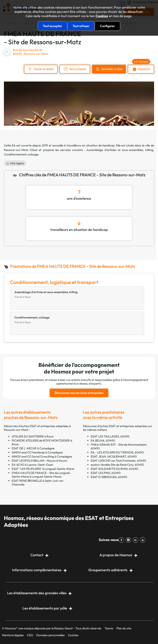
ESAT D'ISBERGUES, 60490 (109, 476)
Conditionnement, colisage (21, 154)
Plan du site (124, 628)
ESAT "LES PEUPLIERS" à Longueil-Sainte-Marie (43, 468)
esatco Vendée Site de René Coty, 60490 (117, 464)
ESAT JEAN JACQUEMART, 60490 (114, 456)
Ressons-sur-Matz (16, 149)
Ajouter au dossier (40, 68)
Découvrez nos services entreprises (79, 392)
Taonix (109, 628)
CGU (30, 634)
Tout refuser (81, 26)
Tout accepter (53, 26)
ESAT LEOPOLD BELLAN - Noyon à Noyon (39, 460)
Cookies (102, 16)
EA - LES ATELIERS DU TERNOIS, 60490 (117, 452)
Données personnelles (51, 634)
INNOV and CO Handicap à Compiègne (37, 452)
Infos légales (17, 163)
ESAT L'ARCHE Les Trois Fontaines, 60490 (118, 460)
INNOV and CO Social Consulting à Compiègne (42, 456)
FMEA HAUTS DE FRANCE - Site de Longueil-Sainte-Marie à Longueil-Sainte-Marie (41, 474)
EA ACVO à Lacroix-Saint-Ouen (32, 464)
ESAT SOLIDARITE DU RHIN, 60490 (114, 468)
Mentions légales (13, 634)
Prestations (144, 68)
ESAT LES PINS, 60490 (106, 472)
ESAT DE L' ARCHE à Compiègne (33, 448)
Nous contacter (75, 68)
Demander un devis (110, 68)
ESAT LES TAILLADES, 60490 (110, 436)
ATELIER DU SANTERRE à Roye (33, 436)
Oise (34, 149)
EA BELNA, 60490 (103, 440)
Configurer (107, 26)
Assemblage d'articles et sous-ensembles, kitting (120, 149)
